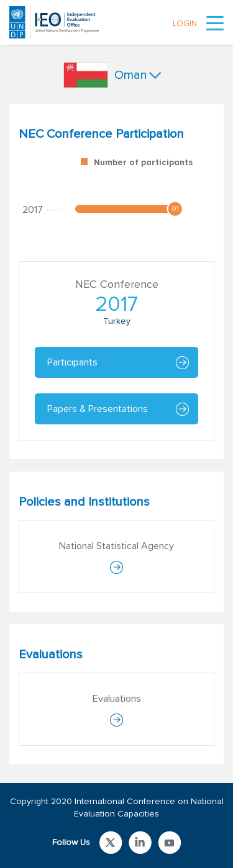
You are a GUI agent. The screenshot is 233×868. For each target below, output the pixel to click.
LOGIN (185, 24)
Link (111, 843)
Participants (72, 362)
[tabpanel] (116, 281)
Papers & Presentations (98, 409)
